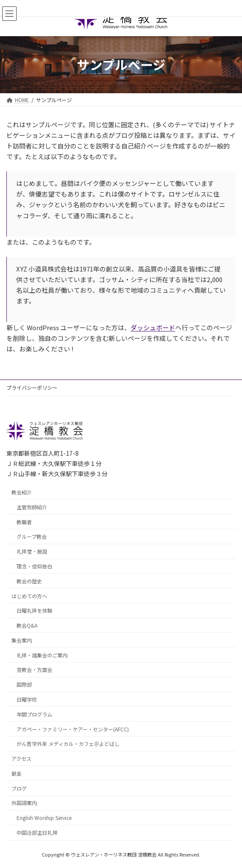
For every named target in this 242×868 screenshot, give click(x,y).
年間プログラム (34, 714)
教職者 (24, 522)
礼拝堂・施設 (32, 551)
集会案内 (22, 640)
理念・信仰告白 (34, 566)
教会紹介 (22, 492)
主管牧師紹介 (32, 507)
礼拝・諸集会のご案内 (42, 655)
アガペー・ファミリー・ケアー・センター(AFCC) (73, 729)
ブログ (19, 788)
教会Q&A (27, 625)
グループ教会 (32, 537)
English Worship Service (44, 818)
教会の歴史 (29, 581)
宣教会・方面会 (34, 670)
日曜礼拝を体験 (34, 611)
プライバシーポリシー (32, 387)
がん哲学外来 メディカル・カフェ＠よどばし (68, 744)
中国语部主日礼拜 (37, 832)
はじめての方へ (29, 596)
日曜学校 (27, 699)
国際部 (24, 684)
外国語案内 (24, 803)
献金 (17, 773)
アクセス (21, 758)
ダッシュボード (153, 327)
